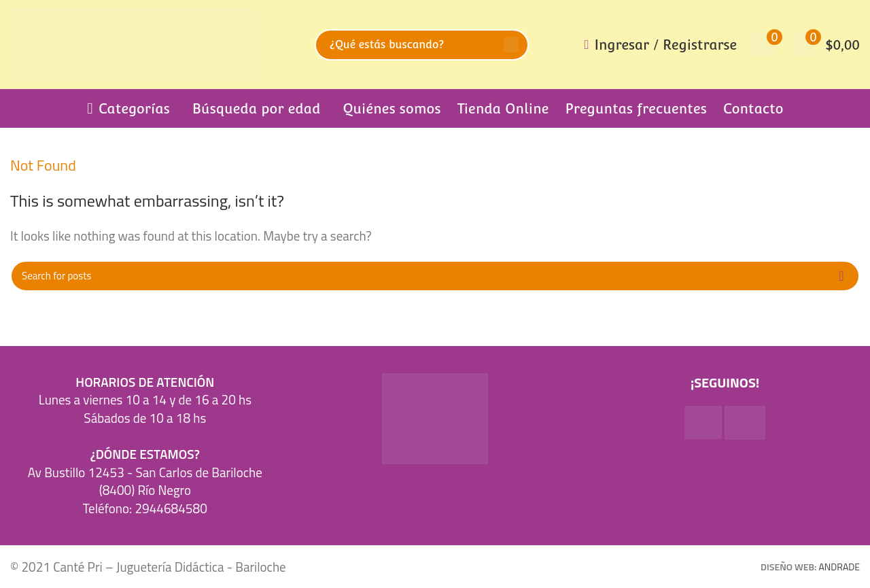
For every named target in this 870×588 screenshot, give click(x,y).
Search (511, 45)
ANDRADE (839, 567)
